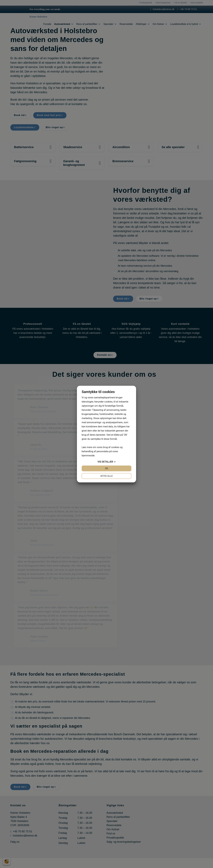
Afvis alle (106, 476)
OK (106, 468)
